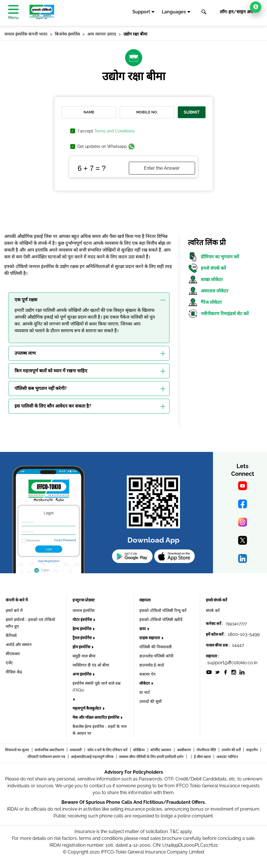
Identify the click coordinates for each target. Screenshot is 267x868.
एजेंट (9, 663)
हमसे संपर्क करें (207, 268)
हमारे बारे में (14, 610)
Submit (192, 112)
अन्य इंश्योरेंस (82, 674)
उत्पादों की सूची (151, 701)
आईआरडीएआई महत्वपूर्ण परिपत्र (93, 757)
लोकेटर (145, 683)
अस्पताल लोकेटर (208, 291)
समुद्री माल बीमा (84, 656)
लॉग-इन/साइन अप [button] (236, 12)
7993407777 (236, 624)
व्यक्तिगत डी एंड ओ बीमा (91, 665)
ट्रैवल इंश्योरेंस (82, 638)
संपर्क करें (213, 610)
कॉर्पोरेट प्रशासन (161, 750)
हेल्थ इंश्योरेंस (82, 629)
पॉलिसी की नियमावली (156, 647)
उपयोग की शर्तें (231, 750)
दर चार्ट (145, 692)
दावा (143, 629)
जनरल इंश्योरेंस (83, 610)
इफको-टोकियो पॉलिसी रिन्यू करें (163, 610)
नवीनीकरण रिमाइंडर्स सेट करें (218, 314)
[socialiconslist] (209, 672)
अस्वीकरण (184, 750)
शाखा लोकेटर (205, 280)
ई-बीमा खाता (203, 757)
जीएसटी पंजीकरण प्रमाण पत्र (47, 757)
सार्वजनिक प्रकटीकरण (50, 750)
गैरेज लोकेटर (205, 302)
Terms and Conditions (115, 131)
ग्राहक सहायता (150, 638)
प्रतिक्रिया (139, 750)
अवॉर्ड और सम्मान (19, 645)
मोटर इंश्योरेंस (83, 620)
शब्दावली (76, 750)
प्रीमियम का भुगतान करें (214, 257)
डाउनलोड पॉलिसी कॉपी (156, 656)
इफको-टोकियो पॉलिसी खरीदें (161, 620)
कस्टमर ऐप (147, 674)
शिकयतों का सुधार (17, 750)
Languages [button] (174, 12)
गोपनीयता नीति (207, 750)
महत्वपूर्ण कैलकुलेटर (87, 708)
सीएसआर (13, 654)
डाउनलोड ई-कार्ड (152, 665)
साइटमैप (252, 750)
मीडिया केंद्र (14, 672)
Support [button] (141, 12)
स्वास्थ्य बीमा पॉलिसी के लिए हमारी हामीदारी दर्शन (152, 757)
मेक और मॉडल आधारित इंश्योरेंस (96, 717)
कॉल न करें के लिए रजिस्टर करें (108, 750)
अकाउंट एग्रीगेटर (227, 757)
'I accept (106, 131)
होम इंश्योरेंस (82, 647)
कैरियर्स (11, 636)
